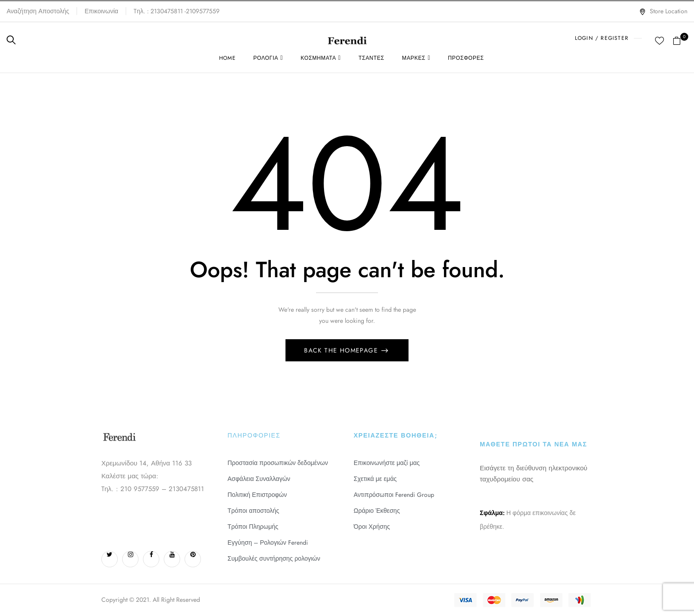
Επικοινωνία (101, 11)
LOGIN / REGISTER (602, 38)
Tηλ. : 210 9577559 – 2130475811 (153, 489)
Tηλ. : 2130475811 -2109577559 (177, 11)
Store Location (663, 11)
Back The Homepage (342, 350)
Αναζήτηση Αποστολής (38, 11)
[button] (680, 40)
